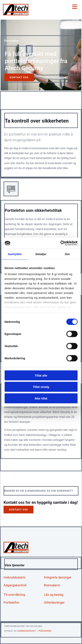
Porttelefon (11, 603)
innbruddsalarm (15, 577)
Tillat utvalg (41, 387)
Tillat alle (41, 375)
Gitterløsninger (54, 603)
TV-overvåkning (14, 595)
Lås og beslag (54, 595)
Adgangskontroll (15, 585)
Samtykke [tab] (15, 254)
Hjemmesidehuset (26, 631)
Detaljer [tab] (41, 254)
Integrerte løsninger (58, 577)
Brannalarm (52, 585)
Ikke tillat (41, 398)
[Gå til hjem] (16, 14)
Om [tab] (67, 254)
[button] (19, 77)
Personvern (45, 631)
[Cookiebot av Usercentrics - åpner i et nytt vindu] (60, 243)
